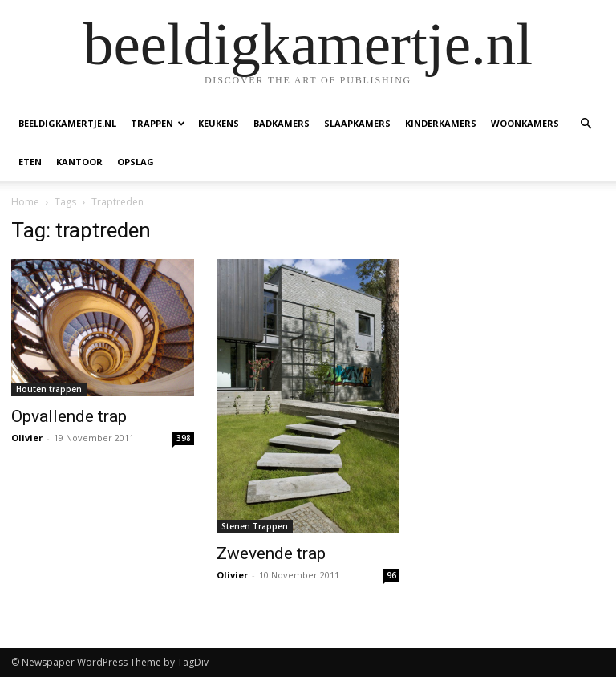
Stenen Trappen (255, 526)
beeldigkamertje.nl (67, 123)
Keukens (219, 123)
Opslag (136, 162)
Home (25, 202)
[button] (586, 124)
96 (391, 575)
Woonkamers (525, 123)
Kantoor (79, 162)
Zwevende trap (271, 553)
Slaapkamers (357, 123)
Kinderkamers (441, 123)
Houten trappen (49, 389)
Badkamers (282, 123)
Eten (30, 162)
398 (184, 438)
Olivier (27, 438)
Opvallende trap (69, 416)
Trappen (158, 123)
